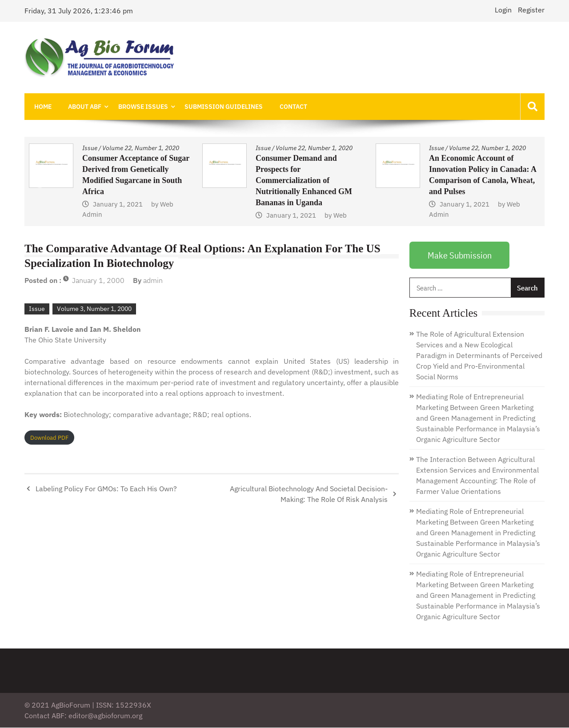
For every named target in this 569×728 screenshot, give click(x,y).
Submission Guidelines (218, 107)
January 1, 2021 (118, 205)
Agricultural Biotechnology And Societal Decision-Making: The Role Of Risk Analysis (309, 494)
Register (531, 10)
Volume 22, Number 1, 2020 (141, 148)
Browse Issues (139, 107)
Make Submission (460, 256)
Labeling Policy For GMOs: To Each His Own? (106, 489)
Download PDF (49, 438)
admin (153, 281)
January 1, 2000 (98, 281)
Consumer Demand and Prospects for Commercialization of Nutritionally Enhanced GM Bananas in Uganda (304, 181)
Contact (286, 107)
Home (42, 107)
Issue (90, 148)
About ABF (82, 107)
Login (503, 10)
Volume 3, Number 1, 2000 (94, 309)
